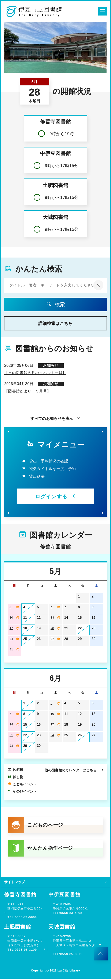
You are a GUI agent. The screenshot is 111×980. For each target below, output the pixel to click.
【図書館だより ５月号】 (27, 391)
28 (11, 746)
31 (11, 649)
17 (11, 628)
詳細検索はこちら (55, 323)
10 (11, 618)
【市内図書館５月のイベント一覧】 (35, 373)
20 (52, 628)
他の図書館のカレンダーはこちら (74, 770)
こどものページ (36, 826)
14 (11, 724)
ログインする (55, 496)
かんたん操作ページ (42, 849)
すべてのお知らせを (55, 419)
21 (11, 735)
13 (52, 618)
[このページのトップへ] (101, 954)
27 (52, 639)
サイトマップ (55, 883)
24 (11, 639)
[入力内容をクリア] (98, 285)
